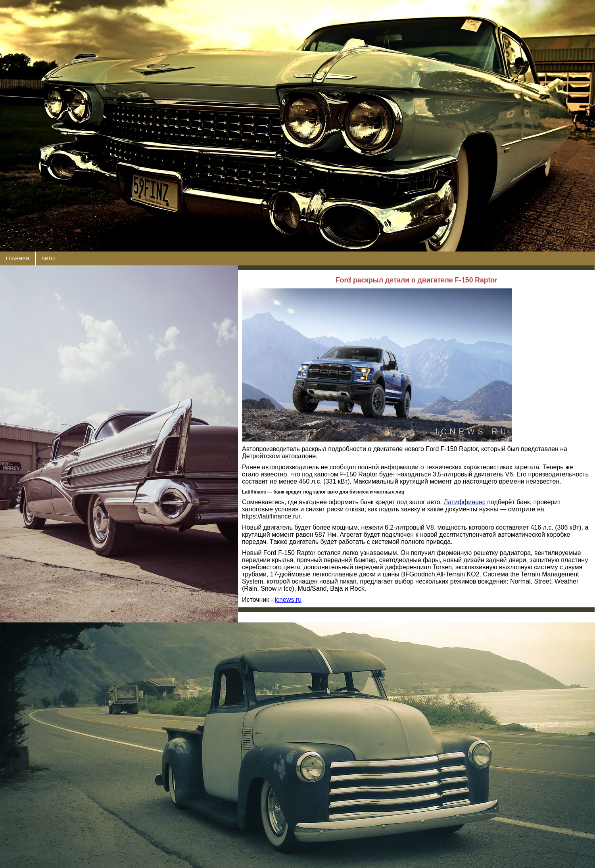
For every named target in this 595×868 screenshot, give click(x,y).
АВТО (48, 258)
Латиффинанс (465, 502)
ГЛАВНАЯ (18, 258)
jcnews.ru (288, 600)
